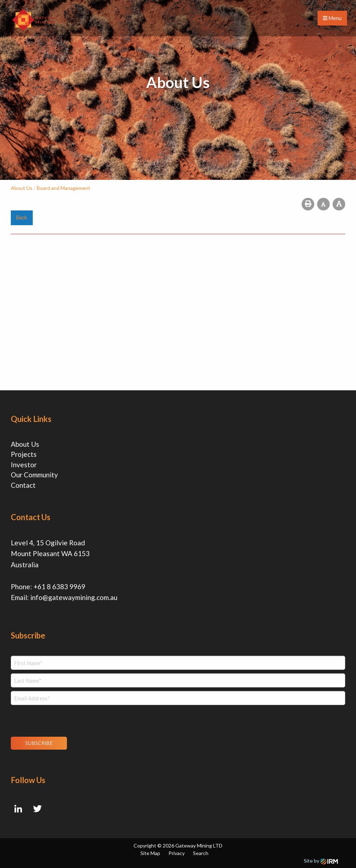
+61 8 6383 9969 (59, 587)
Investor (24, 465)
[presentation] (55, 720)
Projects (24, 454)
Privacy (177, 853)
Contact (23, 485)
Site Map (150, 853)
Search (201, 853)
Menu (332, 18)
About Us (25, 444)
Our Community (34, 475)
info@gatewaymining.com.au (74, 597)
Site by (321, 861)
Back (22, 217)
